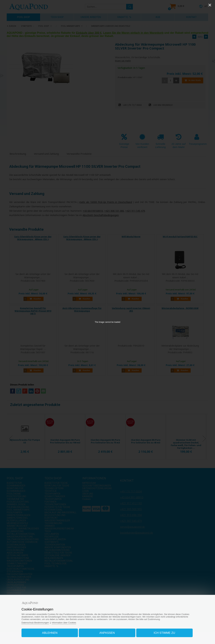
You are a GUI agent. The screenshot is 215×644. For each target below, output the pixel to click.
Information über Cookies (64, 623)
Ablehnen (50, 633)
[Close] (210, 5)
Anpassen (107, 633)
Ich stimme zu (164, 633)
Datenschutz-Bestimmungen (35, 623)
